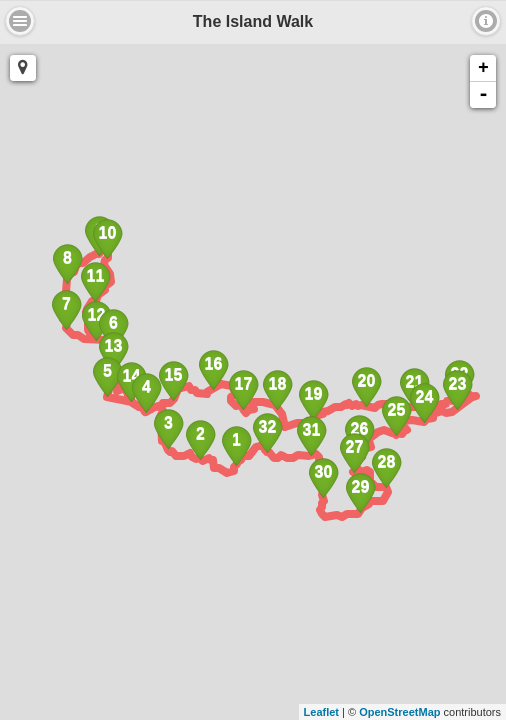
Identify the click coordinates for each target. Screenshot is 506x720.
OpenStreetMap (399, 712)
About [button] (20, 21)
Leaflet (321, 712)
